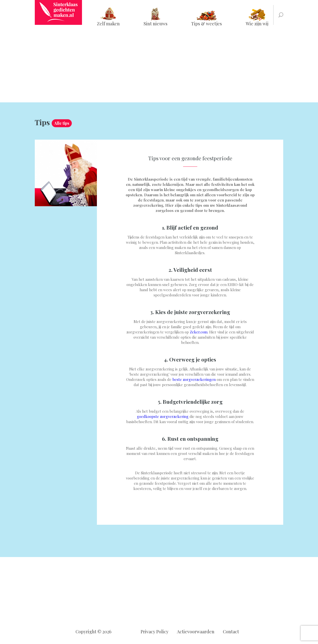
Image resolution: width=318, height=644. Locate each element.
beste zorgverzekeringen (194, 379)
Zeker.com (199, 332)
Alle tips (62, 123)
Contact (231, 632)
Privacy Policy (155, 632)
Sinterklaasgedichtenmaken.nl (58, 12)
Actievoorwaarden (196, 632)
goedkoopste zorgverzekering (163, 416)
